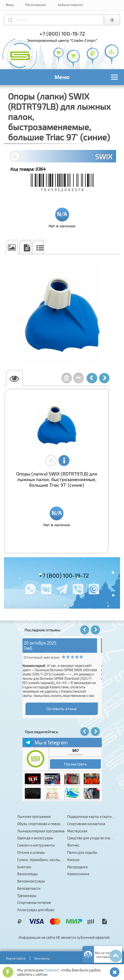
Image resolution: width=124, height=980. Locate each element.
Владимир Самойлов (47, 648)
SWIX (103, 156)
